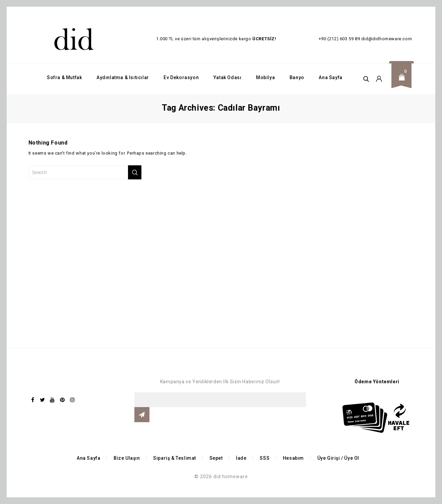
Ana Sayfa (330, 77)
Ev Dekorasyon (181, 77)
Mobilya (265, 77)
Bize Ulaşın (127, 458)
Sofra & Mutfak (64, 77)
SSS (265, 458)
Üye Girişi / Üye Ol (338, 458)
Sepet (216, 458)
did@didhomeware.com (387, 39)
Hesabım (293, 458)
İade (241, 458)
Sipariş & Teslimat (175, 458)
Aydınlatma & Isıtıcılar (123, 77)
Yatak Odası (228, 77)
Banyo (297, 77)
